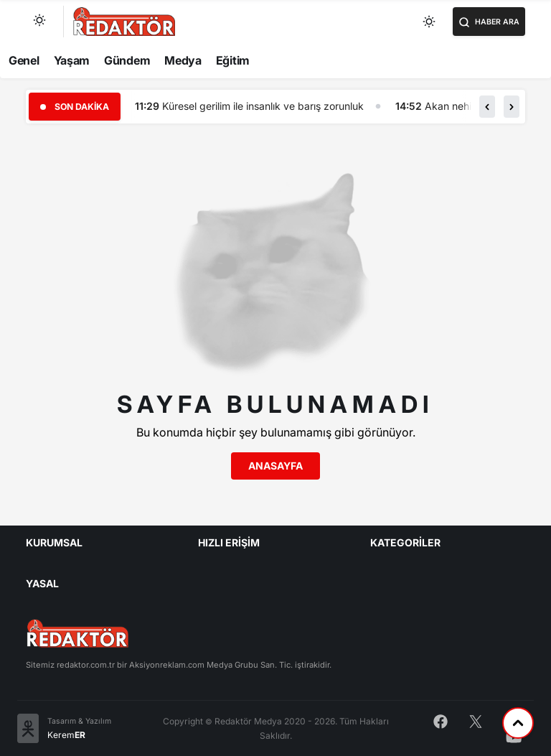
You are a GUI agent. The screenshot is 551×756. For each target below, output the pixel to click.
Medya (183, 60)
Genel (24, 60)
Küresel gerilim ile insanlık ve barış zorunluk (263, 106)
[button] (487, 106)
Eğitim (233, 60)
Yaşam (72, 60)
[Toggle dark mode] (430, 22)
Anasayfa (275, 466)
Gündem (127, 60)
